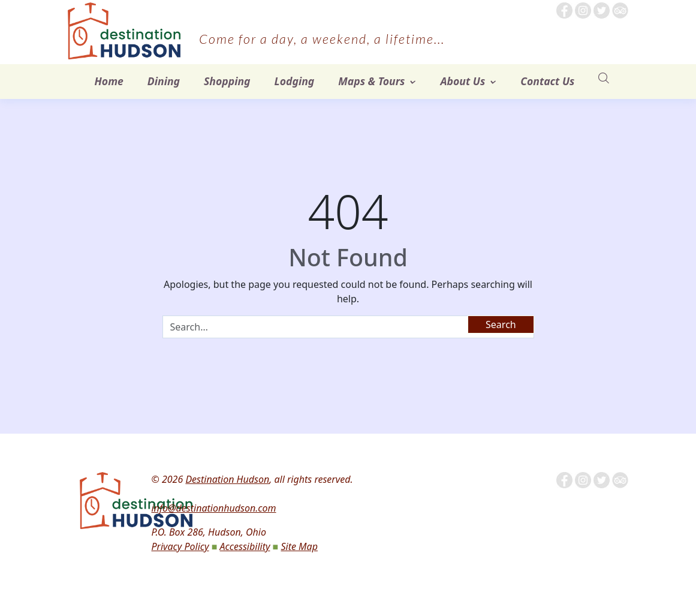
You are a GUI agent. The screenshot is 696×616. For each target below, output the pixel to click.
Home (109, 81)
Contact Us (547, 81)
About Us (463, 81)
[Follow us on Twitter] (602, 10)
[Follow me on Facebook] (564, 10)
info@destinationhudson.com (213, 508)
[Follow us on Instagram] (583, 10)
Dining (164, 81)
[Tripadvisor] (620, 10)
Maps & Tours (371, 81)
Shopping (227, 81)
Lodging (295, 81)
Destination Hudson (227, 479)
